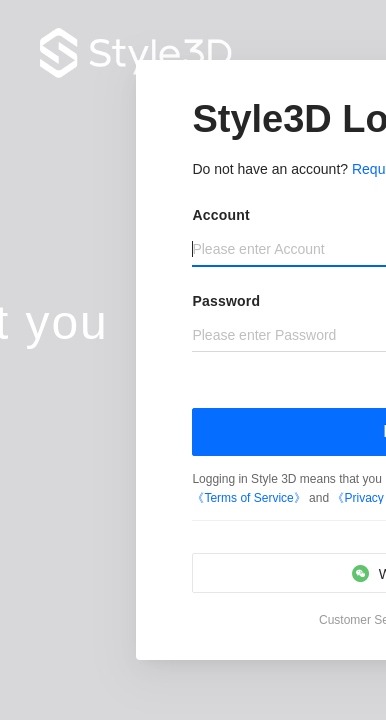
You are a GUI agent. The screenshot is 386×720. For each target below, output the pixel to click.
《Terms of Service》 (250, 498)
